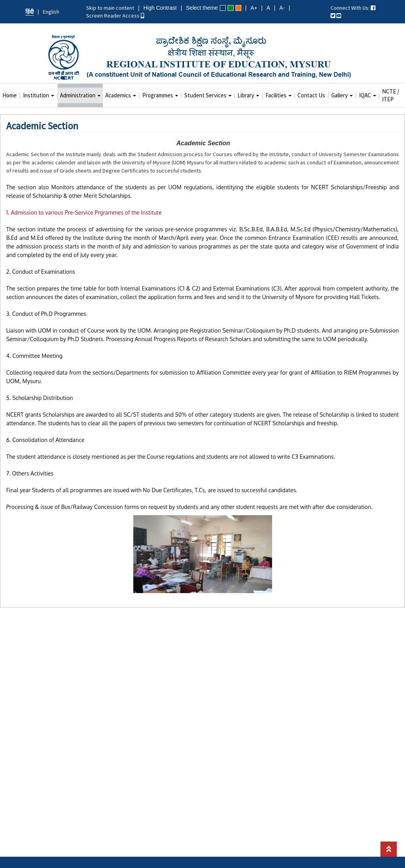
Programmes (160, 95)
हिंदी (30, 12)
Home (10, 95)
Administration (80, 95)
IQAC (368, 95)
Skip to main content (110, 8)
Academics (121, 95)
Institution (39, 95)
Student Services (208, 95)
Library (248, 95)
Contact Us (311, 95)
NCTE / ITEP (391, 95)
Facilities (279, 95)
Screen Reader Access (115, 16)
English (51, 12)
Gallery (342, 95)
